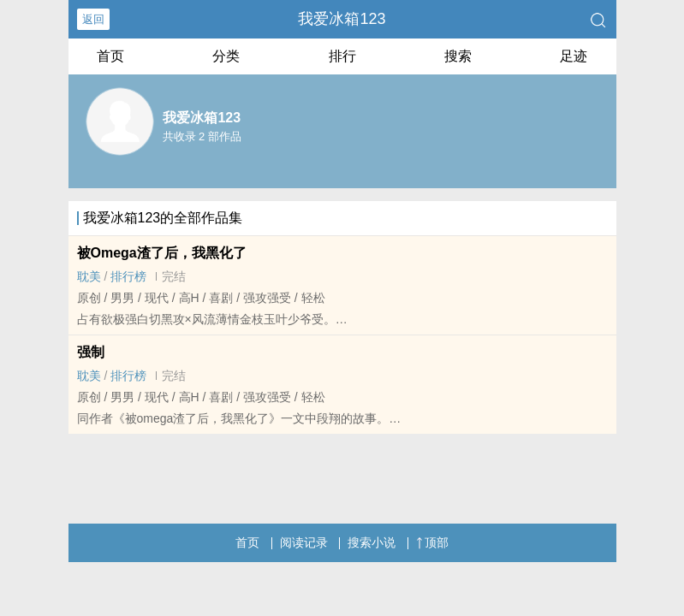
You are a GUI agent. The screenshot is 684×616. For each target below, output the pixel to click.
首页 (110, 56)
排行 (342, 56)
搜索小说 (372, 542)
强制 (91, 352)
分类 (226, 56)
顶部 (432, 542)
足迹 (574, 56)
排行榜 (128, 276)
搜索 (458, 56)
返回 (93, 19)
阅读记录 (304, 542)
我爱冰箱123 (342, 19)
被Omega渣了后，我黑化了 (162, 253)
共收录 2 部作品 (202, 136)
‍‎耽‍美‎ (89, 276)
